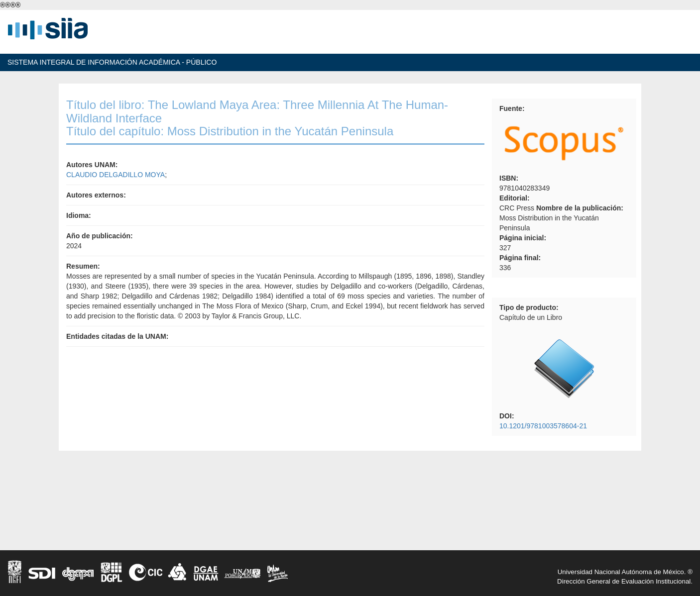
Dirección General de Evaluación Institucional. (625, 581)
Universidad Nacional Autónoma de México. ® (625, 572)
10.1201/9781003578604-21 (543, 426)
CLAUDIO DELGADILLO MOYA (116, 175)
